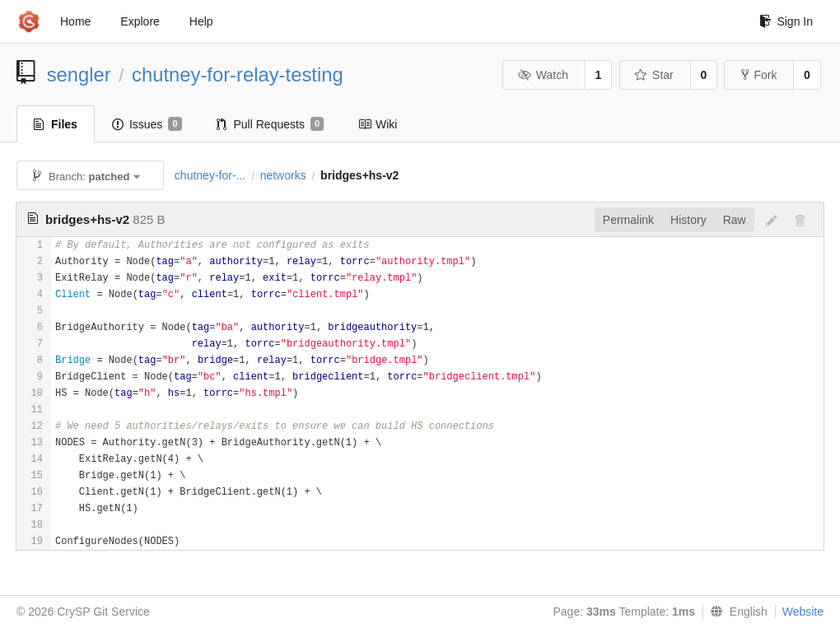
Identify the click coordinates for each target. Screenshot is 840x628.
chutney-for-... (210, 175)
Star (654, 75)
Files (56, 124)
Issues (147, 124)
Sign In (786, 21)
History (688, 220)
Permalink (628, 220)
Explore (140, 21)
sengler (79, 74)
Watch (543, 75)
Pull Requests (271, 124)
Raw (735, 220)
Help (201, 21)
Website (803, 612)
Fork (759, 75)
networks (283, 175)
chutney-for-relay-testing (238, 74)
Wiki (378, 124)
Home (75, 21)
